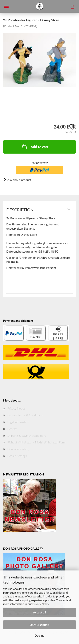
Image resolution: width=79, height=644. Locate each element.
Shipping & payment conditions (27, 436)
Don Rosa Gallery (18, 449)
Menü (6, 6)
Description (20, 210)
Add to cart (35, 146)
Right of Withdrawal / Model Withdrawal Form (36, 442)
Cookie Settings (17, 456)
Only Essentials (39, 625)
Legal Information (18, 422)
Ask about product (19, 180)
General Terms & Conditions (25, 415)
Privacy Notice (41, 604)
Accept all (39, 612)
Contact (12, 429)
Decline (39, 635)
